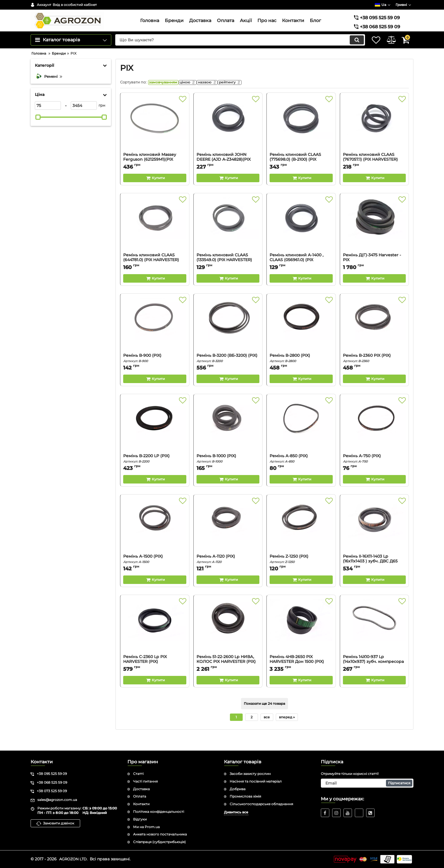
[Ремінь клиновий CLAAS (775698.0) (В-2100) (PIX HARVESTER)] (301, 138)
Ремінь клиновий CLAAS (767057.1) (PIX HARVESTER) (374, 173)
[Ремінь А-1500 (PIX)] (155, 540)
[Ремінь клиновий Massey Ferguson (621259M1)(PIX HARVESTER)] (155, 138)
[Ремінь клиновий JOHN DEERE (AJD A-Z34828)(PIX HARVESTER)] (228, 138)
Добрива (238, 789)
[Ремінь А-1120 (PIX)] (228, 540)
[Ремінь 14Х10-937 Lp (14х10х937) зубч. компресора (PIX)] (374, 640)
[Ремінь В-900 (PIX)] (155, 339)
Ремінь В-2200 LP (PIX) (155, 472)
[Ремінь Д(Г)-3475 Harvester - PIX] (374, 238)
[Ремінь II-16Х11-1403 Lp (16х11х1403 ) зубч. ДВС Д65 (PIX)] (374, 540)
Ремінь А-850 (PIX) (301, 472)
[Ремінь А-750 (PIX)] (374, 439)
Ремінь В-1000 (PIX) (228, 472)
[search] (233, 52)
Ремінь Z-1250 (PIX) (301, 573)
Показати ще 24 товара (264, 717)
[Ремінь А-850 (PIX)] (301, 439)
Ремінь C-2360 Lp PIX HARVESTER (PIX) (155, 676)
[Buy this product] (155, 192)
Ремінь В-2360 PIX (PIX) (374, 372)
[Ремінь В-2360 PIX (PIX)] (374, 339)
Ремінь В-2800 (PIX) (301, 372)
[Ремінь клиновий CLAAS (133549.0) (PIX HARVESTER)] (228, 238)
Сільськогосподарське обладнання (261, 804)
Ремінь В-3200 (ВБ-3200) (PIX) (228, 372)
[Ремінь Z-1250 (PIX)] (301, 540)
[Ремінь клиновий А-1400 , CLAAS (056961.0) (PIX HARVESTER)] (301, 238)
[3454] (84, 118)
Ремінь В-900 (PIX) (155, 372)
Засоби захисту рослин (250, 774)
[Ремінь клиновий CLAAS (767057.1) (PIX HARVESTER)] (374, 138)
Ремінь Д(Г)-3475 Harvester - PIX (374, 274)
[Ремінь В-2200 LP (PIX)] (155, 439)
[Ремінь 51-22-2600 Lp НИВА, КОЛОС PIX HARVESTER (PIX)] (228, 640)
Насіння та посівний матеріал (256, 781)
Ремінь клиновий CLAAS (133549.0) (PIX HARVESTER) (228, 274)
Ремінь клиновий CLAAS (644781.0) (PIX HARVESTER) (155, 274)
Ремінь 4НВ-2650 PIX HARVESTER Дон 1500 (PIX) (301, 676)
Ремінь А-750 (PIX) (374, 472)
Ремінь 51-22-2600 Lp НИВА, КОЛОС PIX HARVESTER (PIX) (228, 676)
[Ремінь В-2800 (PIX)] (301, 339)
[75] (48, 118)
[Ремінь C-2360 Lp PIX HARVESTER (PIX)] (155, 640)
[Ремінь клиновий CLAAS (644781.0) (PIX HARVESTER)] (155, 238)
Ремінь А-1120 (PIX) (228, 573)
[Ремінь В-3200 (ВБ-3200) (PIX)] (228, 339)
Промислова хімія (245, 797)
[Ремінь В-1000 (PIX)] (228, 439)
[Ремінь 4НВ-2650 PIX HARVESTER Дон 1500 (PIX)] (301, 640)
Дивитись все (236, 812)
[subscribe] (367, 783)
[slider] (38, 130)
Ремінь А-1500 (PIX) (155, 573)
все (267, 731)
